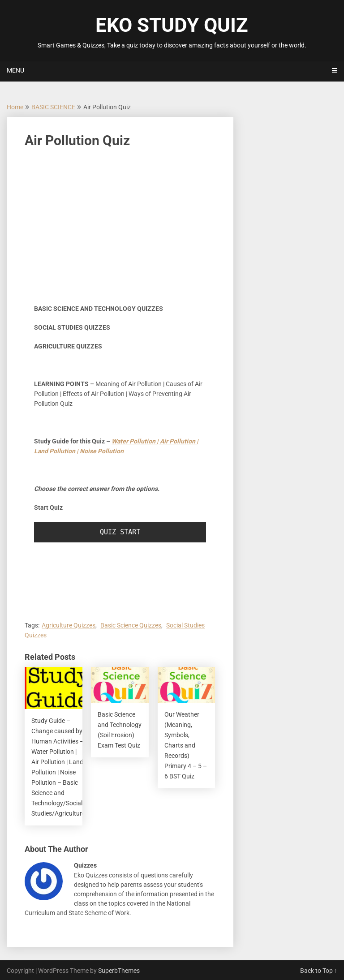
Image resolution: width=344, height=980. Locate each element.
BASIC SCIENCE (53, 107)
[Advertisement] (120, 222)
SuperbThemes (119, 971)
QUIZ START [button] (120, 532)
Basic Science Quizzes (131, 625)
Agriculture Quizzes (69, 625)
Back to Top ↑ (319, 971)
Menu (15, 70)
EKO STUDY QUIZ (172, 25)
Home (15, 107)
